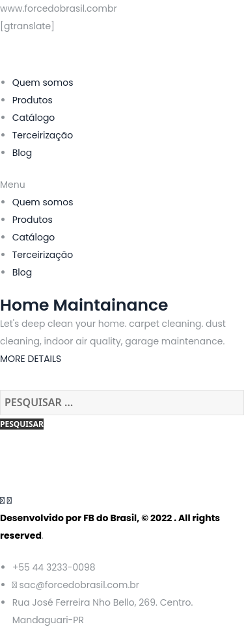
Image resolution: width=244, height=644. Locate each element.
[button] (122, 185)
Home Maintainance (84, 305)
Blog (22, 153)
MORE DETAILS (31, 359)
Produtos (33, 100)
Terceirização (43, 135)
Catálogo (34, 118)
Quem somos (43, 83)
